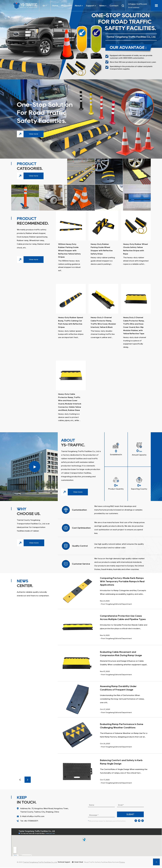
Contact (114, 6)
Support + (91, 6)
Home (55, 6)
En (45, 6)
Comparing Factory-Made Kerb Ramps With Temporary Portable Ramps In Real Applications (122, 582)
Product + (66, 6)
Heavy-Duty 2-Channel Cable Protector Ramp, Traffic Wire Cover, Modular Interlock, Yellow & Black (103, 324)
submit (130, 815)
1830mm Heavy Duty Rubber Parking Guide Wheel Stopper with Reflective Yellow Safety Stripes (69, 251)
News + (103, 6)
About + (79, 6)
